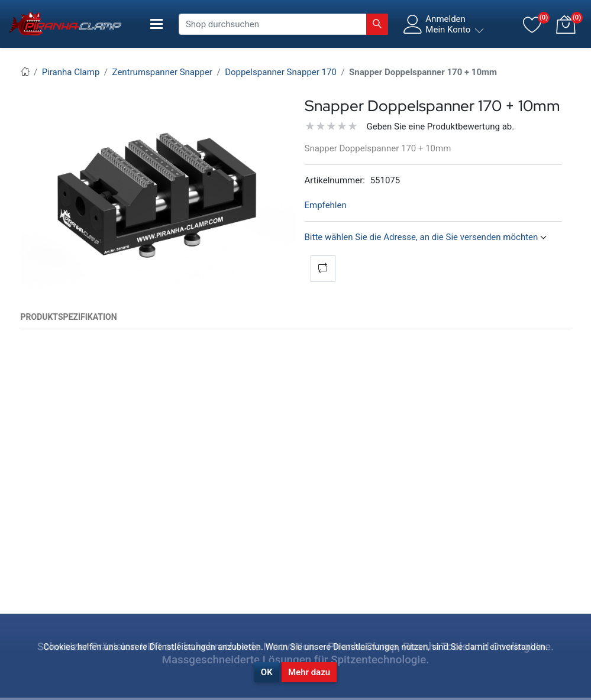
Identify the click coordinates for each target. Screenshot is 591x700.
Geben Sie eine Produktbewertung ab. (441, 127)
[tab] (69, 317)
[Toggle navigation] (157, 24)
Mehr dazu (309, 672)
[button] (566, 24)
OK (267, 672)
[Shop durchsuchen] (273, 24)
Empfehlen (326, 205)
